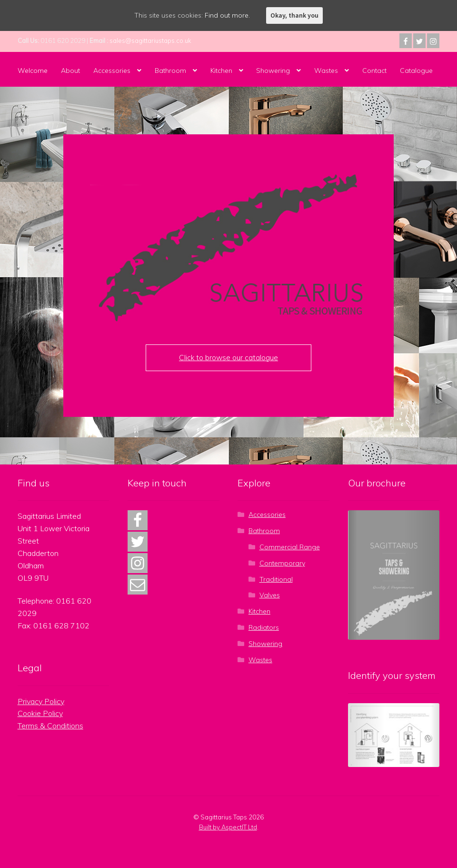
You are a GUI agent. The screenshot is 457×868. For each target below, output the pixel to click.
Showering (273, 71)
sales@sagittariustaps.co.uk (150, 40)
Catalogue (416, 71)
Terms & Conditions (50, 726)
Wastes (326, 71)
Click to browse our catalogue (228, 358)
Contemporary (282, 563)
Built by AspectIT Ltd (228, 827)
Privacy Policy (41, 701)
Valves (270, 595)
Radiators (264, 627)
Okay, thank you (294, 15)
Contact (374, 71)
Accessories (112, 71)
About (70, 71)
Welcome (33, 71)
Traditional (276, 579)
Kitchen (221, 71)
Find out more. (227, 15)
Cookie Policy (40, 713)
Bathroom (170, 71)
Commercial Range (290, 547)
